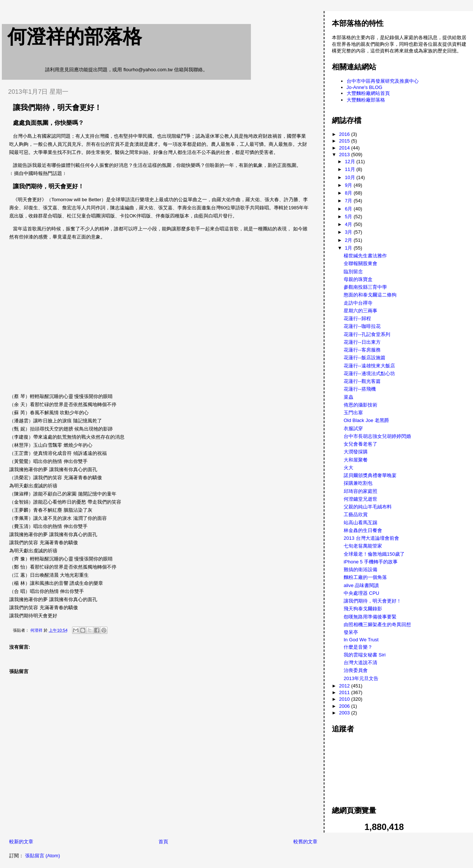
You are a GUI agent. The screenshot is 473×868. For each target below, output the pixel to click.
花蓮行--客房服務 (362, 350)
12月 (351, 162)
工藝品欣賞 (356, 514)
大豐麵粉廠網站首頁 (368, 93)
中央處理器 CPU (361, 593)
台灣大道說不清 (360, 663)
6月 (349, 209)
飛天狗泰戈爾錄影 (363, 609)
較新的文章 (21, 842)
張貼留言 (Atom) (43, 856)
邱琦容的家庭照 (360, 491)
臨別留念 (353, 272)
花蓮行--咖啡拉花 (362, 326)
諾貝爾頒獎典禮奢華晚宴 (370, 475)
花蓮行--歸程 (357, 318)
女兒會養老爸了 (360, 444)
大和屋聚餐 (356, 460)
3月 (349, 232)
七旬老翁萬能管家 (363, 546)
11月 (351, 169)
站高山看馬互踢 (360, 523)
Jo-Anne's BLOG (365, 87)
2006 (345, 706)
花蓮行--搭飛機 (360, 389)
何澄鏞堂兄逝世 (360, 499)
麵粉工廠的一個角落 (365, 577)
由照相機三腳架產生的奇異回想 (377, 625)
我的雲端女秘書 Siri (365, 655)
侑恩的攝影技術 (360, 405)
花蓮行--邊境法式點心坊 (369, 373)
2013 (345, 155)
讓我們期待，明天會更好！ (372, 601)
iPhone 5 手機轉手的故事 (371, 562)
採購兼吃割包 (358, 483)
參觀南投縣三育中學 (365, 287)
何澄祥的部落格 (75, 37)
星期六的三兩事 (360, 311)
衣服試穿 (353, 428)
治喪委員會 (356, 670)
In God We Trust (361, 640)
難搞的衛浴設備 (360, 569)
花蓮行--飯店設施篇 (365, 358)
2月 (349, 240)
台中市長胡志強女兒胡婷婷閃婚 (377, 436)
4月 (349, 224)
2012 (345, 686)
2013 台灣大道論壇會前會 (371, 538)
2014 (345, 148)
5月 (349, 217)
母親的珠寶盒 (358, 279)
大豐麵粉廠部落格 (366, 100)
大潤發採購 (356, 452)
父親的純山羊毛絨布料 (368, 507)
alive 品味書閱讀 (361, 585)
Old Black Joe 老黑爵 (366, 420)
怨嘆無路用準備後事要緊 (370, 617)
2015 (345, 141)
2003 (345, 713)
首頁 (163, 842)
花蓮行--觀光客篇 (362, 381)
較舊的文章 (305, 842)
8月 (349, 193)
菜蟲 (348, 397)
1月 (349, 248)
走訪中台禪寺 (358, 303)
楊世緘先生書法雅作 (365, 256)
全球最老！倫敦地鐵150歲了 (374, 554)
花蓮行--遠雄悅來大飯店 (369, 366)
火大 (348, 468)
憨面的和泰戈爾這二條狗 (370, 295)
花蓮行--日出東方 (362, 342)
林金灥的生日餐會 (363, 530)
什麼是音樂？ (358, 647)
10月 (351, 177)
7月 (349, 201)
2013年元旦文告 (361, 678)
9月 (349, 185)
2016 (345, 134)
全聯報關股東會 (360, 263)
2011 (345, 692)
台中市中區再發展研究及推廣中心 (383, 81)
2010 (345, 699)
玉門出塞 (353, 413)
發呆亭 (351, 632)
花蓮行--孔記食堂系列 (367, 334)
